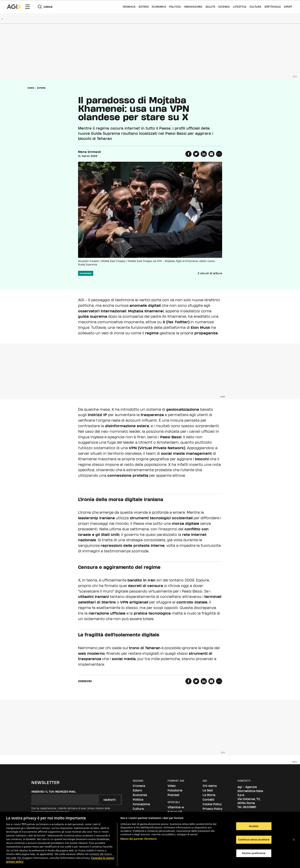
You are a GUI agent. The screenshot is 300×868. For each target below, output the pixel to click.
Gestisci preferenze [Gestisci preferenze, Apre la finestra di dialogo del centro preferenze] (254, 853)
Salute (210, 7)
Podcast (173, 795)
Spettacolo (273, 7)
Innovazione (193, 7)
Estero (144, 7)
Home (31, 88)
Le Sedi (208, 790)
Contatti (208, 800)
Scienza (224, 7)
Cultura (255, 7)
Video (172, 786)
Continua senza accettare (254, 839)
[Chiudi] (294, 839)
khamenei (86, 273)
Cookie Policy (212, 804)
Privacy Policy (212, 809)
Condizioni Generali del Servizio (50, 812)
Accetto (254, 826)
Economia (159, 7)
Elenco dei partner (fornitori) (138, 839)
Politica (175, 7)
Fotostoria (175, 790)
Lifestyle (240, 7)
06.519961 (249, 807)
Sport (288, 7)
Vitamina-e (176, 807)
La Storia (209, 795)
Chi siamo (210, 786)
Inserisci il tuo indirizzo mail (54, 792)
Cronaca (129, 7)
